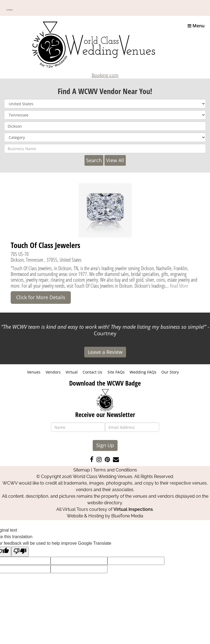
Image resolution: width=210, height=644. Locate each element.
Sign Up (105, 445)
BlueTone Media (127, 516)
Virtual (72, 372)
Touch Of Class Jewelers (45, 245)
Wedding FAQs (143, 372)
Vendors (53, 372)
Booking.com (105, 75)
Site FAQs (116, 372)
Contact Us (92, 372)
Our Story (170, 372)
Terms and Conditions (115, 470)
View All (115, 160)
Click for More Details (41, 297)
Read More (179, 286)
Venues (34, 372)
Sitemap (82, 470)
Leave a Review (105, 352)
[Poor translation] (20, 552)
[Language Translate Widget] (10, 10)
